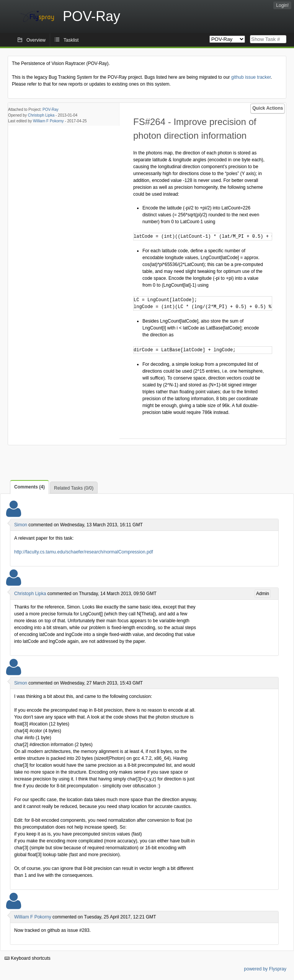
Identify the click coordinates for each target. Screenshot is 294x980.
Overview (36, 40)
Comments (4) (29, 487)
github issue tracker (251, 77)
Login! (282, 5)
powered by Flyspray (265, 969)
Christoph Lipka (41, 115)
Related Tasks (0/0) (74, 488)
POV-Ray (51, 110)
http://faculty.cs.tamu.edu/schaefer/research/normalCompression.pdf (84, 552)
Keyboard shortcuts (28, 958)
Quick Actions (268, 108)
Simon (21, 525)
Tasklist (71, 40)
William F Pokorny (48, 121)
